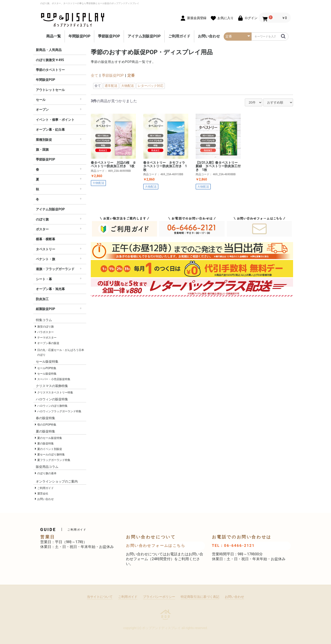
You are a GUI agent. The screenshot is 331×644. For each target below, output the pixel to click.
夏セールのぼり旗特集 (51, 455)
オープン (42, 110)
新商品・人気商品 (49, 50)
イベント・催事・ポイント (55, 120)
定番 (131, 75)
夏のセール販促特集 (50, 438)
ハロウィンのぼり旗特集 (52, 406)
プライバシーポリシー (159, 597)
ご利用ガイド (179, 36)
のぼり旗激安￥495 (50, 60)
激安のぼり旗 (46, 327)
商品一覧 (54, 36)
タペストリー (46, 249)
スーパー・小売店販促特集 (54, 379)
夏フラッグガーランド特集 (54, 460)
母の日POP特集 (47, 425)
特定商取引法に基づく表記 (200, 597)
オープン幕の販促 (48, 343)
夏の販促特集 (46, 443)
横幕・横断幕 (46, 239)
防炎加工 (42, 299)
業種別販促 (44, 140)
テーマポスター (47, 338)
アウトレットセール (50, 90)
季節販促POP (109, 36)
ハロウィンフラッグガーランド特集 (59, 411)
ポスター (42, 229)
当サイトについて (100, 597)
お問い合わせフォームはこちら (156, 546)
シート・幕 (44, 279)
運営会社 (43, 494)
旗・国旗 (42, 150)
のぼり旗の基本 (47, 473)
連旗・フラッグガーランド (55, 269)
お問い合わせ (209, 36)
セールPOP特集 (47, 368)
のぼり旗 (42, 219)
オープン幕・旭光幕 (50, 289)
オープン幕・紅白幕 (50, 130)
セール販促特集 (47, 374)
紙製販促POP (46, 309)
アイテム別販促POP (144, 36)
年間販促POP (80, 36)
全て (94, 75)
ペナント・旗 (46, 259)
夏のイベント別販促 (50, 449)
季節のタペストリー (50, 70)
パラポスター (46, 332)
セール (41, 100)
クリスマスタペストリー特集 (55, 393)
